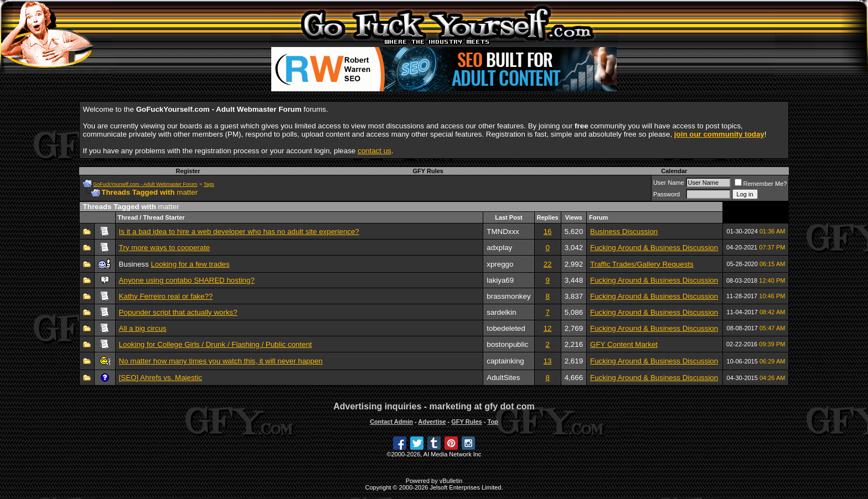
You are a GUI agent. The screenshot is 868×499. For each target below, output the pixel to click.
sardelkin (501, 312)
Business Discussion (624, 232)
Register (188, 171)
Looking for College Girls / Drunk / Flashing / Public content (216, 344)
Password (666, 194)
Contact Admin (391, 422)
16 (548, 232)
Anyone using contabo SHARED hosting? (187, 280)
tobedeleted (506, 328)
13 (548, 361)
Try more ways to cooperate (165, 248)
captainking (505, 361)
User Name (669, 183)
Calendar (674, 171)
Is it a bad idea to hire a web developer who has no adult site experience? (239, 232)
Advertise (432, 422)
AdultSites (503, 378)
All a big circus (143, 328)
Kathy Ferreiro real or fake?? (166, 296)
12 (548, 328)
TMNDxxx (503, 232)
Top (492, 422)
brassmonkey (508, 296)
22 (548, 264)
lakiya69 (500, 280)
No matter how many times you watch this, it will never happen (221, 361)
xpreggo (500, 264)
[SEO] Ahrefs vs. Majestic (161, 378)
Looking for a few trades (190, 264)
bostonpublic (507, 344)
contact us (374, 151)
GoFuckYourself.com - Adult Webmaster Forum (145, 184)
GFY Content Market (624, 344)
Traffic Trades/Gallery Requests (642, 264)
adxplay (499, 248)
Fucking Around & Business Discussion (654, 248)
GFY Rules (428, 171)
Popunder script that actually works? (178, 312)
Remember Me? (761, 184)
